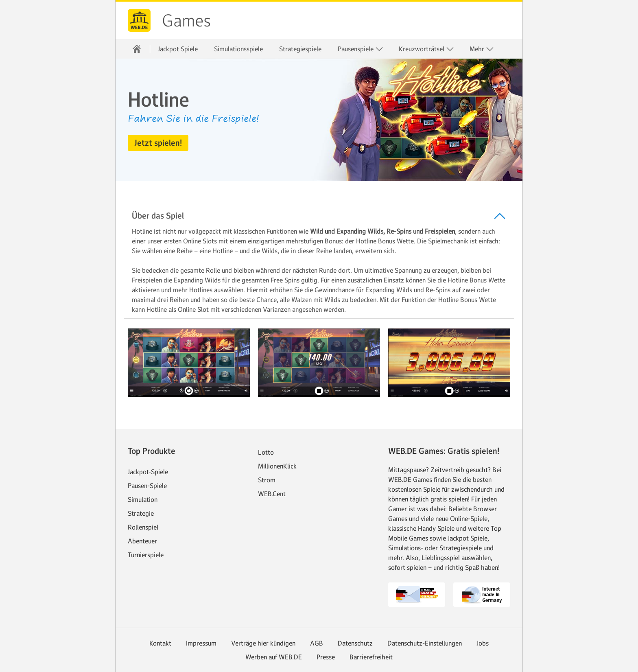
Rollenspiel (143, 527)
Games (186, 21)
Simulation (143, 499)
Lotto (266, 452)
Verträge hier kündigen (263, 643)
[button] (158, 143)
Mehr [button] (482, 49)
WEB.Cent (272, 494)
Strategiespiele (300, 49)
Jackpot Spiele (178, 49)
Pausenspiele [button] (361, 49)
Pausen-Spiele (147, 486)
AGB (317, 643)
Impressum (201, 643)
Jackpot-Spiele (148, 472)
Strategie (141, 513)
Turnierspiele (146, 555)
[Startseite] (137, 49)
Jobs (483, 643)
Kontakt (160, 643)
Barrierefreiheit (371, 657)
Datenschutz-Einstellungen (425, 643)
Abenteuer (142, 541)
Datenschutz (355, 643)
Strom (267, 480)
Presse (326, 657)
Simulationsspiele (238, 49)
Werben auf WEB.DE (274, 657)
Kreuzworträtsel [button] (426, 49)
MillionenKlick (277, 466)
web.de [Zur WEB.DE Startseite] (139, 20)
